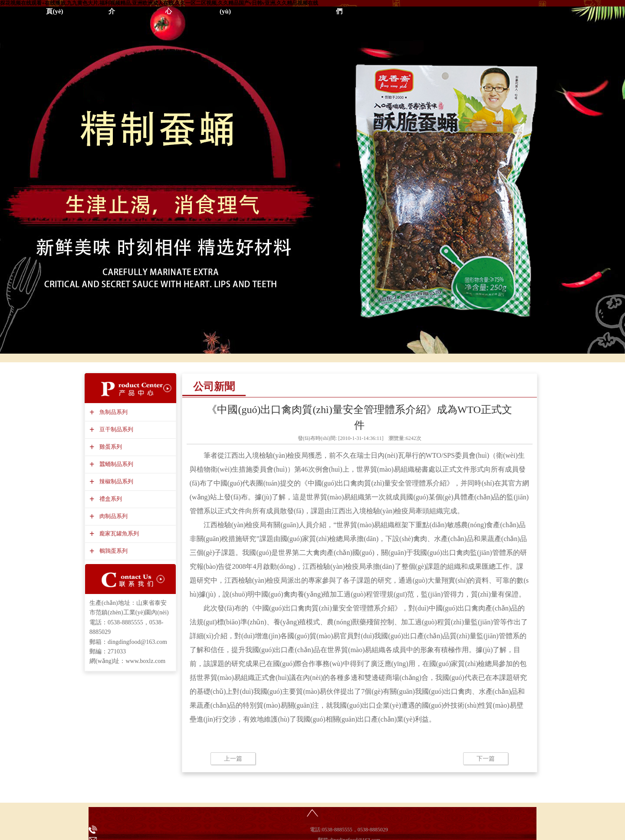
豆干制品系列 (115, 429)
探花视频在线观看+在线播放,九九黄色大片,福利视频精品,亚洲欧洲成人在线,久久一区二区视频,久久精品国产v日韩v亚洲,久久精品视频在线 (159, 3)
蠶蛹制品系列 (115, 464)
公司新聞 (214, 387)
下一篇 (486, 759)
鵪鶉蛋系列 (112, 551)
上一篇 (233, 759)
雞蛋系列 (110, 447)
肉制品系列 (112, 516)
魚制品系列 (112, 412)
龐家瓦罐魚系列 (118, 533)
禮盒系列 (110, 499)
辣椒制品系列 (115, 481)
